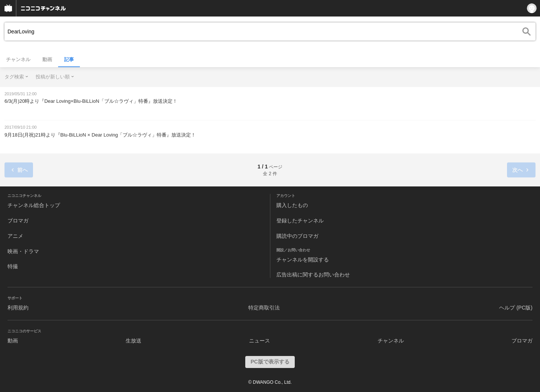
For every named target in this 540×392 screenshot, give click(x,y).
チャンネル (18, 59)
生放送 (133, 341)
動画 (47, 59)
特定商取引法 (264, 308)
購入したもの (292, 205)
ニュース (259, 341)
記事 (69, 59)
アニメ (15, 236)
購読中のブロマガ (297, 236)
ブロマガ (18, 221)
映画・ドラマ (23, 251)
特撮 (13, 266)
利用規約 (18, 308)
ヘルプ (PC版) (516, 308)
